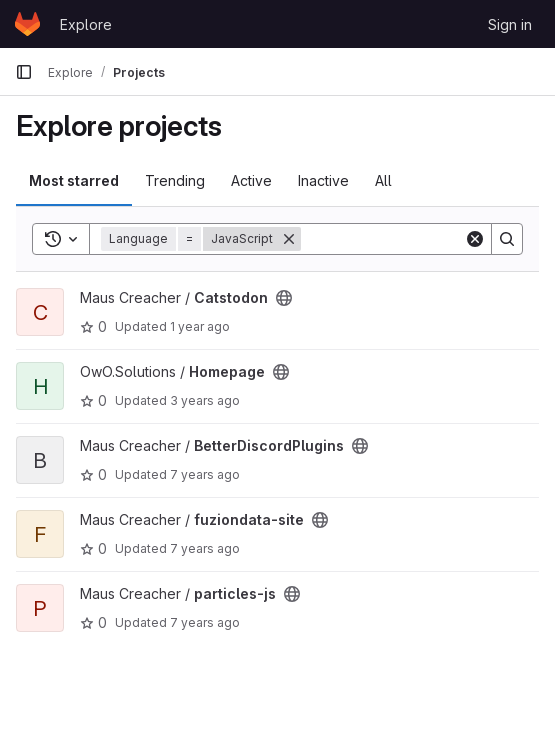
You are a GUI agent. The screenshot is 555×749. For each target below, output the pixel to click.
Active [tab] (251, 180)
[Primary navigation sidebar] (24, 72)
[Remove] (289, 239)
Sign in (510, 24)
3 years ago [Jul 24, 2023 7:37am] (205, 400)
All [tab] (383, 180)
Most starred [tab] (74, 180)
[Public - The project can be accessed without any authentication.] (284, 298)
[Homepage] (27, 24)
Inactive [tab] (323, 180)
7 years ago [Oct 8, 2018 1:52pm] (205, 474)
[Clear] (475, 239)
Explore (86, 24)
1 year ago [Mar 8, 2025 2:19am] (200, 326)
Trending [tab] (175, 180)
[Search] (425, 239)
